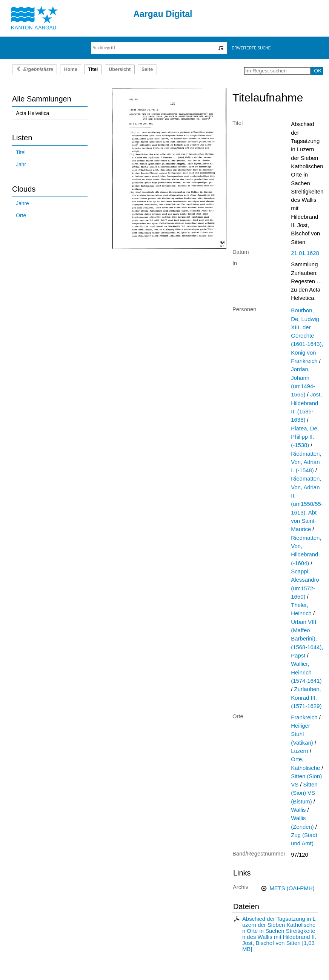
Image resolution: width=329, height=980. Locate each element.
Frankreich (304, 717)
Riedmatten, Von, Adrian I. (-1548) (306, 462)
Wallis (298, 810)
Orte (21, 216)
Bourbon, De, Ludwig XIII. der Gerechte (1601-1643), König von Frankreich (307, 336)
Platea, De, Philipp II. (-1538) (305, 437)
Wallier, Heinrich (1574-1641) (306, 672)
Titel (21, 153)
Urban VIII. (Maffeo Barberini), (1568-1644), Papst (307, 639)
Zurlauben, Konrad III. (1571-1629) (306, 698)
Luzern (299, 751)
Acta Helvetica (32, 113)
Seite (147, 69)
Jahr (21, 165)
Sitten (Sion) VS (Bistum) (304, 793)
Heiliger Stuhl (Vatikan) (302, 734)
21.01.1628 (305, 253)
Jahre (22, 204)
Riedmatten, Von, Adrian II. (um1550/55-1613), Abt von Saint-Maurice (307, 504)
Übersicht (120, 69)
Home (71, 69)
